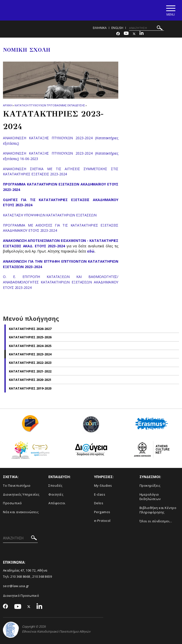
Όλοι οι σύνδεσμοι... (156, 521)
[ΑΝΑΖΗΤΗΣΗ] (147, 28)
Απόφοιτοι (57, 503)
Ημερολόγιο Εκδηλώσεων (150, 497)
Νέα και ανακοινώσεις (21, 512)
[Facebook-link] (118, 34)
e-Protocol (102, 521)
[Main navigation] (171, 10)
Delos (99, 503)
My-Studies (103, 485)
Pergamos (102, 512)
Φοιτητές (56, 494)
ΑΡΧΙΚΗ (8, 105)
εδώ (91, 251)
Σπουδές (55, 485)
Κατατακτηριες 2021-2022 (30, 371)
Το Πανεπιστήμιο (17, 485)
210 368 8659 (42, 576)
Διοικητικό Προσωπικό (21, 596)
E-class (100, 494)
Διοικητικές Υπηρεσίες (21, 494)
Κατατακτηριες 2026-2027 (30, 329)
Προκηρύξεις (150, 485)
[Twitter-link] (134, 34)
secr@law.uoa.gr (16, 586)
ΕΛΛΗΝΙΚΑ (100, 28)
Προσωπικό (12, 503)
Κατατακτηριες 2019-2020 (30, 388)
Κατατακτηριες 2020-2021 (30, 380)
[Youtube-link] (126, 34)
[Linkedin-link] (142, 34)
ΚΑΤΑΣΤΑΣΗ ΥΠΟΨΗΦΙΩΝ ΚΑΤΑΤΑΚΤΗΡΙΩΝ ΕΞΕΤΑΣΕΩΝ (50, 215)
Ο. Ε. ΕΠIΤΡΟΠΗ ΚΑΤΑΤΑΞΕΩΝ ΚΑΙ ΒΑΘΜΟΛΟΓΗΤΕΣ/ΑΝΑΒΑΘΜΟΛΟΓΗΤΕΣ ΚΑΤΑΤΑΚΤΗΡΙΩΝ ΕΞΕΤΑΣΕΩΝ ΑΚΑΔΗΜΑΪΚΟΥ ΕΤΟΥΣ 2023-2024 (61, 282)
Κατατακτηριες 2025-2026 (30, 337)
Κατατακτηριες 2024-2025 (30, 346)
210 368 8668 (20, 576)
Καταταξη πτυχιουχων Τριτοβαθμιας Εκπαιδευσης (50, 105)
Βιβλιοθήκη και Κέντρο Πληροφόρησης (158, 510)
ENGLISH (117, 28)
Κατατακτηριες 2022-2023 (30, 363)
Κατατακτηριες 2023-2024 (30, 354)
